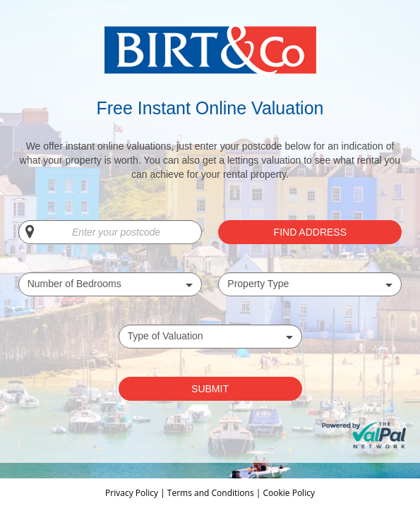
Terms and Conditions (211, 493)
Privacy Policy (133, 493)
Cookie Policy (288, 493)
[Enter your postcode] (110, 232)
